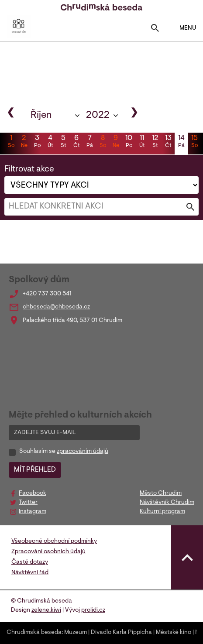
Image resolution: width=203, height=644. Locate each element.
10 (129, 142)
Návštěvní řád (30, 573)
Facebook (33, 493)
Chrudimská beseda (34, 633)
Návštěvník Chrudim (167, 503)
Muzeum (76, 633)
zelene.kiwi (46, 610)
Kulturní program (162, 512)
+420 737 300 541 (47, 294)
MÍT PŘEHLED (35, 470)
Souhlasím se (64, 452)
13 (168, 142)
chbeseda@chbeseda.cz (56, 307)
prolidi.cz (93, 610)
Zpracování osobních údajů (48, 552)
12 (155, 142)
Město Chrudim (161, 493)
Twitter (28, 503)
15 (194, 142)
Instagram (33, 512)
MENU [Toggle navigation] (182, 28)
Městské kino (174, 633)
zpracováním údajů (83, 452)
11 (142, 142)
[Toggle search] (155, 30)
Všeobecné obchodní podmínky (54, 541)
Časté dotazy (30, 562)
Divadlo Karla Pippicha (121, 633)
